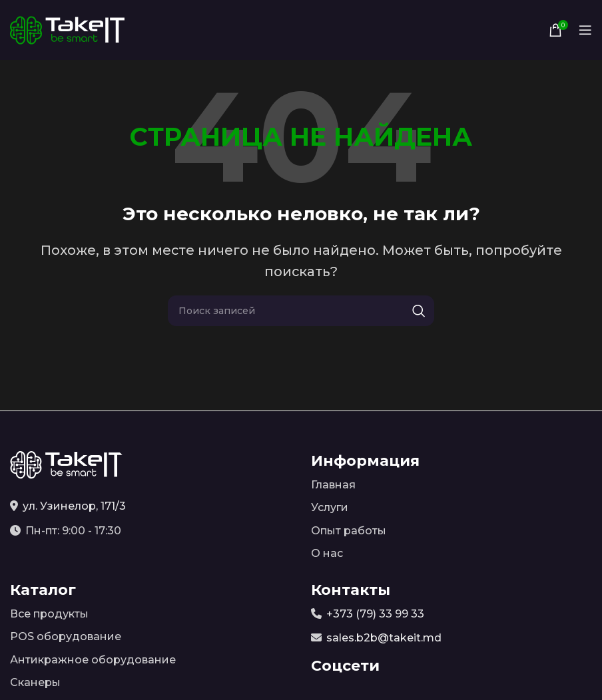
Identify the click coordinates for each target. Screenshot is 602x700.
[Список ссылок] (451, 485)
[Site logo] (67, 29)
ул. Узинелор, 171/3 (74, 506)
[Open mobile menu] (585, 30)
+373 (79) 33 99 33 (375, 614)
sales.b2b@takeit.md (384, 638)
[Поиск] (301, 311)
